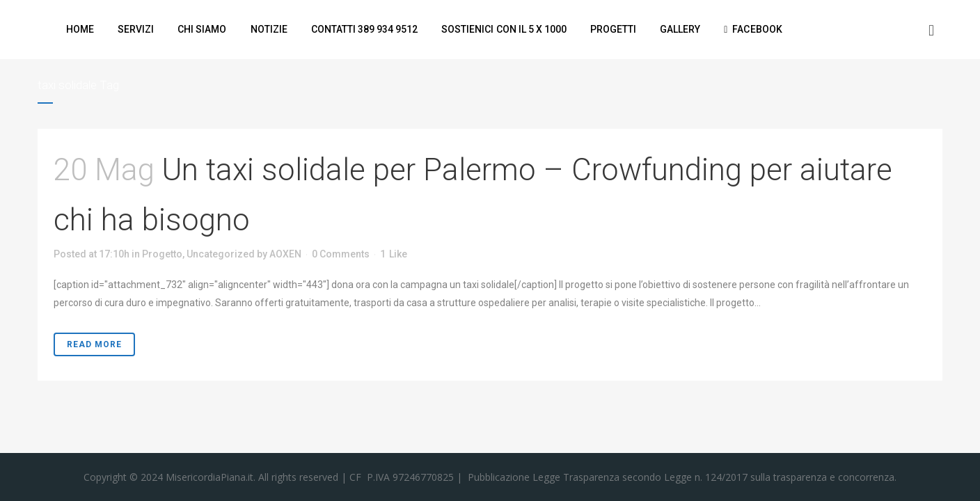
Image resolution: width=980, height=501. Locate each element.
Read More (94, 344)
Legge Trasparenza (575, 477)
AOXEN (285, 254)
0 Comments (341, 254)
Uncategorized (221, 254)
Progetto (162, 254)
